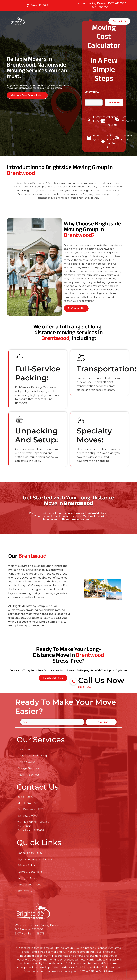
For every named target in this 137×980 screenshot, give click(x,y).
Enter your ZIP (93, 93)
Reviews (25, 891)
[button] (90, 20)
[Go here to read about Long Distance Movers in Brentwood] (25, 20)
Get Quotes (114, 102)
